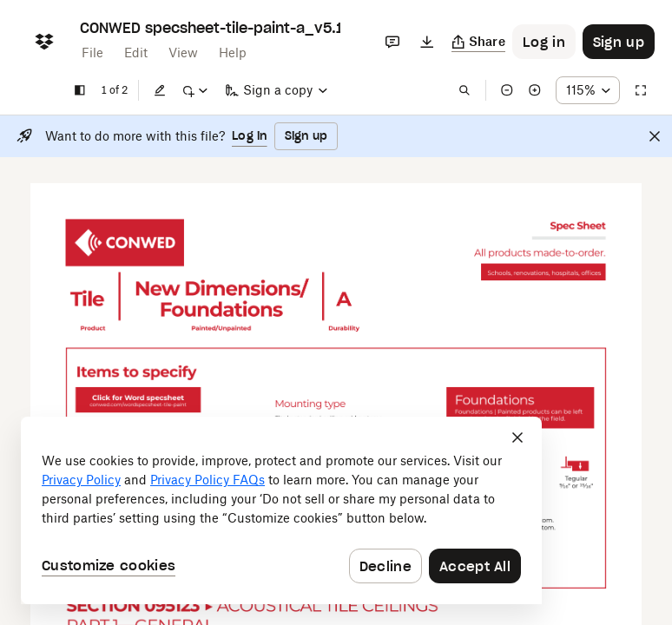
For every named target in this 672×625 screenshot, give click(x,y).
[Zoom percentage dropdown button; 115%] (588, 90)
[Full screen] (641, 90)
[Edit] (160, 90)
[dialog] (281, 510)
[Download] (427, 42)
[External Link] (125, 243)
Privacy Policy (81, 480)
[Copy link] (479, 42)
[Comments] (392, 42)
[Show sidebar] (80, 90)
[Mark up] (194, 90)
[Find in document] (464, 90)
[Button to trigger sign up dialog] (619, 42)
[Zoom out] (507, 90)
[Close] (655, 136)
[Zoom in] (535, 90)
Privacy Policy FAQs (208, 480)
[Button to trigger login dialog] (544, 42)
